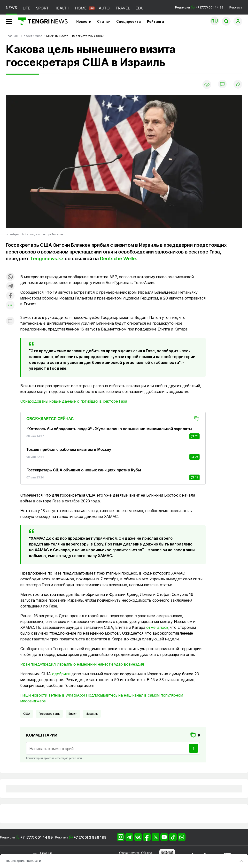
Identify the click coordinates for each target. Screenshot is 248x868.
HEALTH (62, 8)
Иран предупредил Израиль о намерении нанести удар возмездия (82, 664)
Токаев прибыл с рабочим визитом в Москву (69, 449)
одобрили (61, 674)
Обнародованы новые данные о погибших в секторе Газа (74, 401)
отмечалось (157, 627)
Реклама (236, 7)
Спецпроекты (129, 21)
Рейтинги (155, 21)
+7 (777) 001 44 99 (37, 837)
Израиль (92, 714)
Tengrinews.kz (47, 259)
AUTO (104, 8)
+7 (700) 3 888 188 (90, 837)
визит (73, 714)
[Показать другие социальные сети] (10, 305)
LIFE (27, 8)
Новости (84, 21)
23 (194, 436)
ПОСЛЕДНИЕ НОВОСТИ (23, 861)
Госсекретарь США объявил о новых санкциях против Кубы (84, 470)
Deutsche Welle (118, 259)
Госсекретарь (49, 714)
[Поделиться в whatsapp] (10, 277)
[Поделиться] (238, 85)
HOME (81, 8)
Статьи (104, 21)
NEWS (11, 8)
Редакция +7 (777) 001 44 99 (199, 7)
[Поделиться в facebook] (10, 296)
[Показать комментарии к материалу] (10, 321)
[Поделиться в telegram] (10, 287)
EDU (140, 8)
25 (194, 457)
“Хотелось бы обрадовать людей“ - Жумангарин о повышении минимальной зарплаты (109, 429)
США (27, 714)
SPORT (42, 8)
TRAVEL (123, 8)
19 (194, 477)
